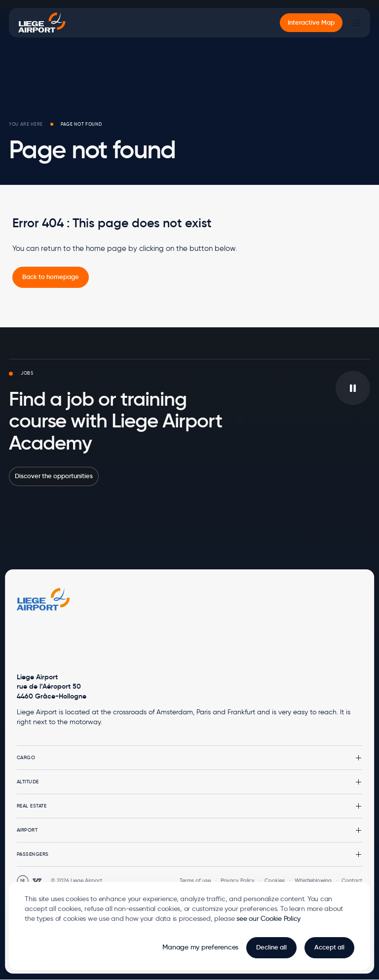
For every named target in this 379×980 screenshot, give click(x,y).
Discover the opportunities (54, 476)
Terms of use (195, 880)
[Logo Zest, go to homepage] (43, 599)
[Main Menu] (356, 23)
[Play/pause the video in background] (353, 388)
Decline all (271, 947)
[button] (190, 758)
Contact (352, 880)
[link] (51, 277)
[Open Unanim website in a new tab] (23, 881)
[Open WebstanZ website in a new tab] (37, 881)
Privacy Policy (238, 880)
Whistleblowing (313, 880)
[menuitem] (311, 23)
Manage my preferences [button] (200, 947)
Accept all (329, 947)
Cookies (275, 880)
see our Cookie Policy (268, 918)
